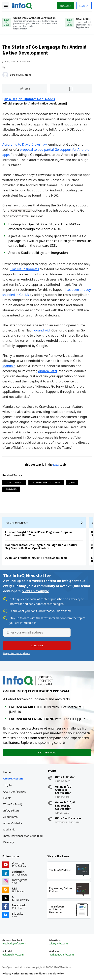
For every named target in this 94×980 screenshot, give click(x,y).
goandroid (42, 330)
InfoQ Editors (11, 811)
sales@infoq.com (58, 944)
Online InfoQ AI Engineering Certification (65, 806)
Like (28, 89)
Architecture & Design (46, 482)
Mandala (9, 366)
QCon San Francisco (68, 818)
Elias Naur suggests (24, 269)
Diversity (9, 842)
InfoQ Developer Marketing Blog (23, 836)
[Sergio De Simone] (5, 75)
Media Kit (9, 829)
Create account (13, 779)
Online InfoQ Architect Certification (63, 790)
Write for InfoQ (13, 804)
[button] (37, 646)
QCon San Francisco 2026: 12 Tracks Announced (36, 558)
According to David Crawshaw (24, 144)
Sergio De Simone (21, 75)
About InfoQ (11, 817)
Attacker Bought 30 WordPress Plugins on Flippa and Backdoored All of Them (40, 534)
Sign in (84, 6)
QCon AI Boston (65, 777)
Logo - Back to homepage (22, 5)
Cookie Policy (56, 974)
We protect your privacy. (17, 653)
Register (66, 6)
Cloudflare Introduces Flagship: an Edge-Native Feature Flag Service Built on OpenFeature (41, 547)
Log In (8, 785)
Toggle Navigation (6, 6)
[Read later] (71, 89)
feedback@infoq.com (14, 944)
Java (56, 465)
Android (11, 489)
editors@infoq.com (13, 955)
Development (14, 482)
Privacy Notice (11, 974)
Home (7, 772)
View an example (36, 591)
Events (7, 798)
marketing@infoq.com (61, 955)
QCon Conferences (15, 792)
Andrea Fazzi (47, 371)
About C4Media (13, 823)
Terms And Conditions (34, 974)
